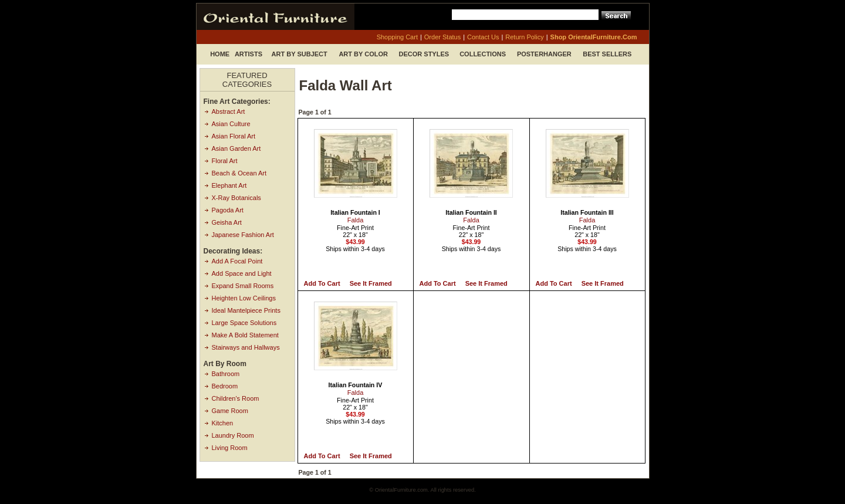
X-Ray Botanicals (236, 198)
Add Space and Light (242, 273)
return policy (524, 37)
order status (442, 37)
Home (220, 54)
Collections (483, 54)
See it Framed (371, 283)
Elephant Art (229, 185)
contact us (483, 37)
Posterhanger (544, 54)
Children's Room (236, 398)
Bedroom (225, 386)
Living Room (230, 448)
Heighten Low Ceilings (244, 298)
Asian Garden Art (236, 148)
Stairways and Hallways (246, 347)
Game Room (230, 411)
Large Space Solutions (244, 323)
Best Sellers (607, 54)
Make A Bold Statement (245, 335)
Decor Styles (424, 54)
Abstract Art (229, 111)
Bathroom (226, 374)
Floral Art (225, 161)
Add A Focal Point (237, 261)
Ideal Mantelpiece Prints (246, 310)
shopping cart (397, 37)
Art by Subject (300, 54)
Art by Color (363, 54)
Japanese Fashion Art (243, 235)
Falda (356, 220)
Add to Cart (322, 283)
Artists (249, 54)
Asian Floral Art (234, 136)
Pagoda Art (228, 210)
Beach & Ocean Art (239, 173)
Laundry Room (233, 435)
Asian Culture (231, 124)
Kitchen (223, 423)
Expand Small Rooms (243, 286)
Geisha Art (227, 222)
